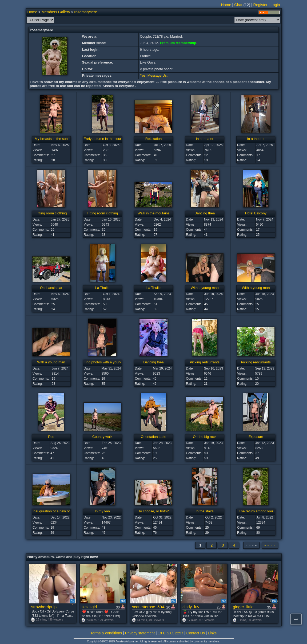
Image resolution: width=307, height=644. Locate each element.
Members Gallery (56, 12)
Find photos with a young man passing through (120, 362)
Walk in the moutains (153, 213)
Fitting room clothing (51, 213)
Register (260, 5)
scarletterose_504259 (149, 607)
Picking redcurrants (205, 362)
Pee (51, 437)
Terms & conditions (106, 633)
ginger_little (243, 607)
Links (212, 633)
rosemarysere (86, 12)
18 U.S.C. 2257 (170, 633)
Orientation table (154, 437)
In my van (102, 511)
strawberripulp (44, 607)
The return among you (256, 511)
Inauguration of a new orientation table (62, 511)
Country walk (102, 437)
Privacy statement (140, 633)
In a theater (205, 139)
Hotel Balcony (256, 213)
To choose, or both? (153, 511)
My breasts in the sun (51, 139)
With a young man (205, 288)
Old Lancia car (51, 288)
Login (275, 5)
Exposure (256, 437)
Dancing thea (205, 213)
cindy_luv (191, 607)
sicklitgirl (89, 607)
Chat (238, 5)
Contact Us (196, 633)
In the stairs (205, 511)
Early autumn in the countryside (108, 139)
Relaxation (154, 139)
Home (226, 5)
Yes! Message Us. (154, 75)
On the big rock (205, 437)
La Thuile (102, 288)
